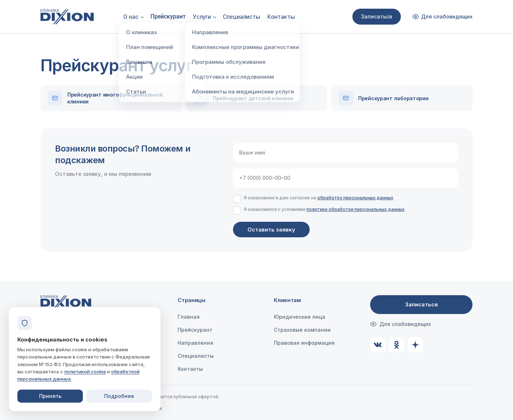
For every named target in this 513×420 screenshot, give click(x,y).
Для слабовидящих (400, 324)
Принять (50, 396)
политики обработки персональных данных (355, 209)
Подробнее (119, 396)
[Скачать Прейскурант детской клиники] (256, 98)
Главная (189, 317)
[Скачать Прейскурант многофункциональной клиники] (111, 98)
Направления (196, 343)
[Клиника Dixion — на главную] (67, 17)
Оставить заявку (271, 230)
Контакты (281, 17)
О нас (131, 17)
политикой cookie (85, 372)
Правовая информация (304, 343)
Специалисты (241, 17)
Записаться (377, 16)
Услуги (202, 17)
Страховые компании (302, 330)
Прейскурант (168, 16)
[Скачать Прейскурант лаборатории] (402, 98)
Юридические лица (300, 317)
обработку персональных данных (355, 198)
